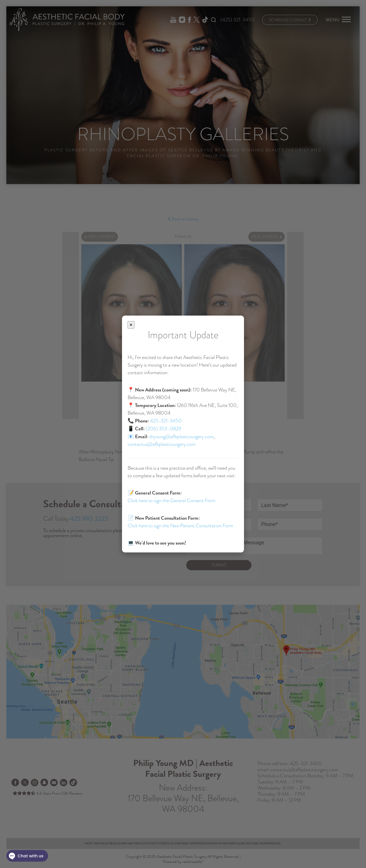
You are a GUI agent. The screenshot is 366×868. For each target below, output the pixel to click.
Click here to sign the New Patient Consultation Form (180, 526)
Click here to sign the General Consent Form (171, 501)
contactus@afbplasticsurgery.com (162, 444)
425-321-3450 (166, 421)
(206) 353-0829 (163, 429)
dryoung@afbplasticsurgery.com (181, 437)
